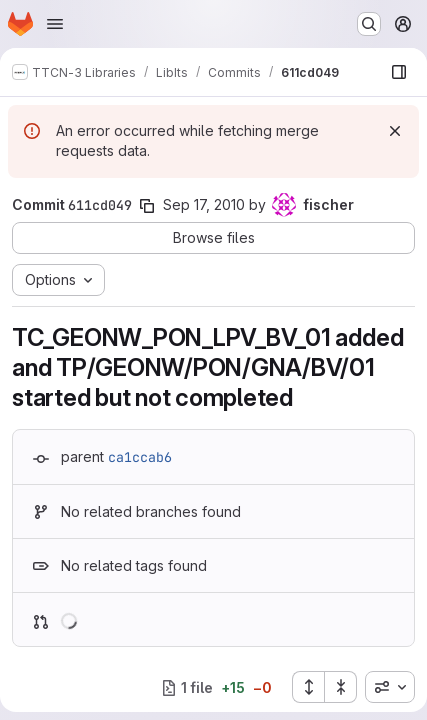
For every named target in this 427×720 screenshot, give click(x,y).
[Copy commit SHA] (147, 206)
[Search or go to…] (369, 24)
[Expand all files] (308, 687)
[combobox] (390, 687)
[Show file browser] (399, 72)
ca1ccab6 (140, 457)
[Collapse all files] (341, 687)
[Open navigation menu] (55, 24)
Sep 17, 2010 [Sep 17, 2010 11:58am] (204, 204)
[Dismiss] (395, 131)
